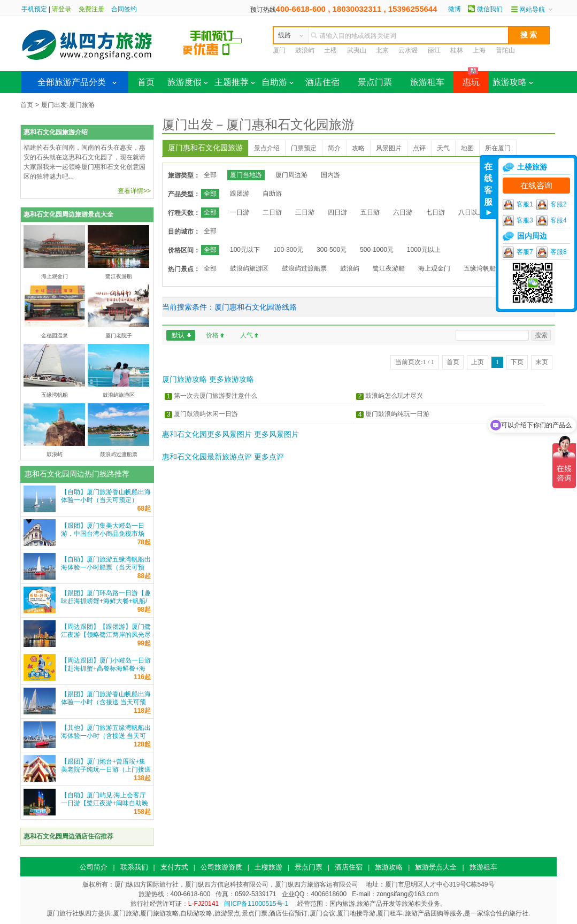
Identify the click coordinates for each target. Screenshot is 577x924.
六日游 (403, 212)
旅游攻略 (513, 82)
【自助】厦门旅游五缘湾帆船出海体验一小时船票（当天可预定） (106, 567)
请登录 (61, 9)
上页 (478, 362)
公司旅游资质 (221, 867)
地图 (467, 148)
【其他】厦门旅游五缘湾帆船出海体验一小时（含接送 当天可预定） (106, 736)
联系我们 (134, 867)
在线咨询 (536, 186)
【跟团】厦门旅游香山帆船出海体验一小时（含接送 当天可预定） (106, 702)
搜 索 (529, 35)
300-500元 (332, 250)
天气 (443, 148)
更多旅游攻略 (232, 379)
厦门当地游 (246, 175)
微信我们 (490, 9)
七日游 (435, 212)
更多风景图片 (276, 434)
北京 (382, 50)
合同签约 (124, 9)
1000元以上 (424, 250)
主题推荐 (235, 82)
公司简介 (94, 867)
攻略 (358, 148)
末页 (542, 362)
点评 (419, 148)
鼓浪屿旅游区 (249, 268)
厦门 (279, 50)
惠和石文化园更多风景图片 (207, 434)
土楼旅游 (268, 867)
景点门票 (375, 82)
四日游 (337, 212)
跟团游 (240, 194)
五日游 (370, 212)
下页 (517, 362)
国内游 (330, 175)
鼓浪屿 (305, 50)
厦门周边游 (291, 175)
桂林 (457, 50)
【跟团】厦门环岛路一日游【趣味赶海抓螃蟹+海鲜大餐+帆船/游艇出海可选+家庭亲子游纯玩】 (106, 605)
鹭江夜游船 (389, 268)
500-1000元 (377, 250)
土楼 (330, 50)
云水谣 (408, 50)
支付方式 (174, 867)
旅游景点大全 (436, 867)
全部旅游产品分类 (72, 82)
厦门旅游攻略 (184, 379)
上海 (479, 50)
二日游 (272, 212)
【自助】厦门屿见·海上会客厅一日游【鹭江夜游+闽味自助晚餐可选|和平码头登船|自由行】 (105, 803)
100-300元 (288, 250)
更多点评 (269, 457)
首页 (146, 82)
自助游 (278, 82)
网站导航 (532, 10)
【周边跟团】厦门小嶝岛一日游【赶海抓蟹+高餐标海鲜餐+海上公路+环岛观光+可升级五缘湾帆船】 (106, 672)
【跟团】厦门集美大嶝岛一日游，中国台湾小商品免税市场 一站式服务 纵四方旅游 (103, 534)
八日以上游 (474, 212)
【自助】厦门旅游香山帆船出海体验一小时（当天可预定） (106, 496)
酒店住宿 (322, 82)
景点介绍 (267, 148)
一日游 (240, 212)
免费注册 (91, 9)
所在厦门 (498, 148)
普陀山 (505, 50)
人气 (247, 335)
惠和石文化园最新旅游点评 (207, 457)
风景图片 (389, 148)
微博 (455, 9)
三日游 (305, 212)
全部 (210, 175)
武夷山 (357, 50)
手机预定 (34, 9)
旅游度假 (188, 82)
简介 (334, 148)
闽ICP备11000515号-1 (256, 904)
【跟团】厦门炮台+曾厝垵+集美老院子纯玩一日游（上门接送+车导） (106, 769)
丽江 (434, 50)
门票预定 (304, 148)
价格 (212, 335)
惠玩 (467, 79)
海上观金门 (434, 268)
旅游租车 (427, 82)
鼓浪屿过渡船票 (304, 268)
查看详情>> (134, 191)
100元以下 (245, 250)
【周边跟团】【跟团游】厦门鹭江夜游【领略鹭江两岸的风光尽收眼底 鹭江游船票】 (106, 635)
